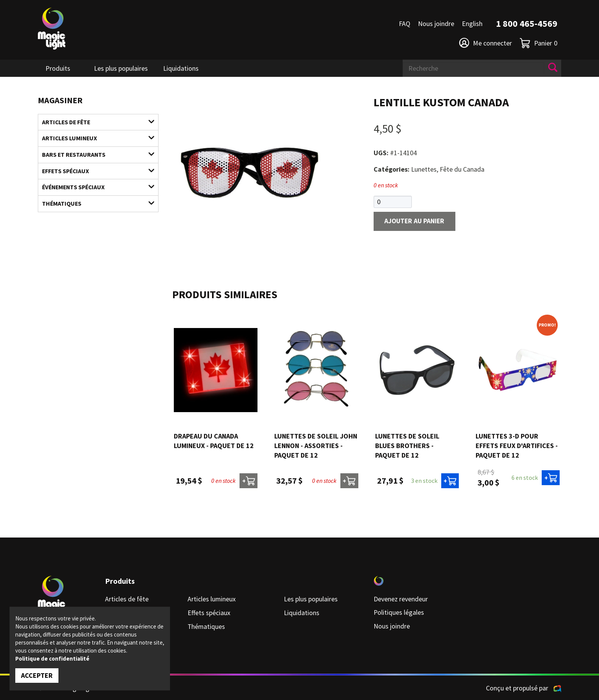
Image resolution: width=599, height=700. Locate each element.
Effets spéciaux (93, 172)
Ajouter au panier (416, 222)
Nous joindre (436, 24)
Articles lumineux (93, 139)
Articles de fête (93, 122)
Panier (538, 43)
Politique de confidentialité (52, 659)
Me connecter (486, 43)
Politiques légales (399, 613)
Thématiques (93, 205)
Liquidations (181, 68)
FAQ (405, 24)
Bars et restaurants (93, 155)
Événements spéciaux (93, 188)
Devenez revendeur (401, 599)
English (472, 24)
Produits (58, 68)
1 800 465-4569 (527, 24)
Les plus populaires (121, 68)
